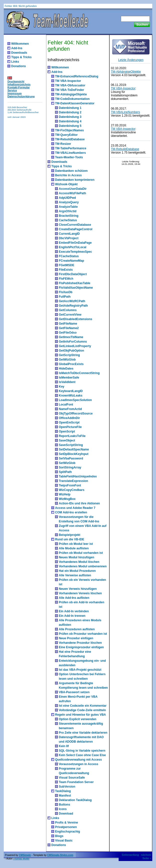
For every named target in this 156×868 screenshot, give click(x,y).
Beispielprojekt (70, 535)
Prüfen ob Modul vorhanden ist (81, 553)
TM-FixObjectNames (69, 130)
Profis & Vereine (67, 823)
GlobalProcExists (71, 364)
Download (66, 814)
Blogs (59, 836)
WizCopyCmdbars (72, 490)
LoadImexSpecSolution (75, 400)
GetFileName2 (69, 328)
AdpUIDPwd (67, 198)
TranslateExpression (73, 481)
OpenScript (67, 432)
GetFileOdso (68, 333)
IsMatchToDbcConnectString (79, 373)
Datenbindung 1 (70, 108)
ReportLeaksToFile (72, 436)
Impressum (15, 93)
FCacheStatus (69, 256)
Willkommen (20, 44)
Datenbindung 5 (70, 126)
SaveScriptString (71, 445)
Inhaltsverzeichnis (19, 84)
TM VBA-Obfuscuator (70, 85)
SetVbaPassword (71, 458)
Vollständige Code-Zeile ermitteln (82, 710)
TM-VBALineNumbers (70, 153)
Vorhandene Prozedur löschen (80, 643)
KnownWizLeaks (71, 396)
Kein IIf (64, 746)
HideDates (66, 369)
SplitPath (65, 472)
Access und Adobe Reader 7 (75, 508)
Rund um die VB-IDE (70, 539)
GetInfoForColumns (73, 342)
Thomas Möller (21, 859)
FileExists (66, 270)
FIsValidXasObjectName (76, 288)
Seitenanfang (130, 855)
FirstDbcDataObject (73, 274)
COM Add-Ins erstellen (71, 512)
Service (12, 90)
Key (62, 387)
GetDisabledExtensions (76, 319)
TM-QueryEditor (66, 135)
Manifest (65, 796)
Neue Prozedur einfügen (76, 638)
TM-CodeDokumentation (72, 99)
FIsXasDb (66, 292)
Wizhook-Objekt (66, 184)
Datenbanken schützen (71, 171)
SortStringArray (70, 467)
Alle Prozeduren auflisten (77, 629)
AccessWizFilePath (72, 193)
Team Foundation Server (76, 782)
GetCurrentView (70, 315)
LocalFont (66, 405)
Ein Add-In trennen (72, 616)
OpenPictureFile (70, 427)
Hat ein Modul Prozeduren (77, 571)
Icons (63, 809)
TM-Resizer (63, 144)
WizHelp (65, 494)
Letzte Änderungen (131, 60)
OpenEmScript (69, 423)
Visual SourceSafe (72, 778)
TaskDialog (63, 791)
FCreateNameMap (71, 261)
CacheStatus (68, 220)
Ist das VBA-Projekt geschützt (80, 670)
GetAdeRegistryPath (73, 306)
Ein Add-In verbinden (74, 611)
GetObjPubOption (71, 351)
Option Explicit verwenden (78, 719)
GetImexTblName (71, 337)
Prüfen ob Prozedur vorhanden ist (83, 634)
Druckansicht (16, 81)
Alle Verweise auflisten (75, 575)
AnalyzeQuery (69, 202)
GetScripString (69, 355)
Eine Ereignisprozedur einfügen (81, 647)
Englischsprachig (68, 832)
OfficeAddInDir (69, 418)
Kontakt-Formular (19, 87)
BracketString (69, 216)
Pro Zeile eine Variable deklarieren (83, 733)
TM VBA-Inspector (68, 81)
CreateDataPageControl (76, 229)
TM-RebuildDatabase (70, 139)
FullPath (65, 297)
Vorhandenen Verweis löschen (80, 593)
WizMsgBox (67, 499)
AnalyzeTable (68, 207)
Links (15, 62)
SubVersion (67, 787)
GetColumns (68, 310)
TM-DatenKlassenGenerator (75, 103)
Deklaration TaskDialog (75, 800)
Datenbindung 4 (70, 121)
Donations (19, 66)
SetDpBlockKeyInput (74, 454)
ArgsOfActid (68, 211)
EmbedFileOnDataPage (75, 243)
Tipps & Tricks (21, 57)
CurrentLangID (69, 234)
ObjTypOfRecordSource (76, 414)
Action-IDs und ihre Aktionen (79, 503)
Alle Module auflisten (74, 548)
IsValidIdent (67, 382)
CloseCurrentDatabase (75, 225)
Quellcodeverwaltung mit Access (78, 760)
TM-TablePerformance (71, 148)
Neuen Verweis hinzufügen (78, 589)
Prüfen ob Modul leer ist (76, 544)
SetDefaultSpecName (74, 449)
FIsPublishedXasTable (75, 283)
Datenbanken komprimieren (75, 180)
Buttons (64, 805)
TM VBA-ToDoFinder (70, 90)
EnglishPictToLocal (73, 247)
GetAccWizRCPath (72, 301)
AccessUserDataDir (73, 189)
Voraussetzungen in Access (78, 764)
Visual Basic (64, 841)
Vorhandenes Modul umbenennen (83, 566)
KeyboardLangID (71, 391)
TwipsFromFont (70, 485)
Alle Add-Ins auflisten (74, 598)
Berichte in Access (68, 175)
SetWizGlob (67, 463)
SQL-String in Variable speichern (82, 751)
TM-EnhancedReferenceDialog (77, 76)
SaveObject (67, 440)
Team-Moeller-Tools (69, 157)
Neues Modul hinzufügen (77, 557)
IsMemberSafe (69, 378)
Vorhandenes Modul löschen (79, 562)
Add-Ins (17, 48)
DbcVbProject (69, 238)
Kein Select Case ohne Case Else (82, 755)
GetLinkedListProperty (75, 346)
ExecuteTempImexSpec (75, 252)
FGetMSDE (67, 265)
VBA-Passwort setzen (74, 692)
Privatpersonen (66, 827)
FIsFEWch (66, 279)
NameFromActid (70, 409)
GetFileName (68, 324)
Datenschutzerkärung (21, 96)
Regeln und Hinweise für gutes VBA (80, 715)
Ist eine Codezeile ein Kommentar (83, 706)
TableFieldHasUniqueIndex (78, 476)
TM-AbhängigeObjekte (71, 94)
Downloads (19, 53)
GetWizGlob (67, 360)
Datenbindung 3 (70, 117)
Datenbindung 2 (70, 112)
